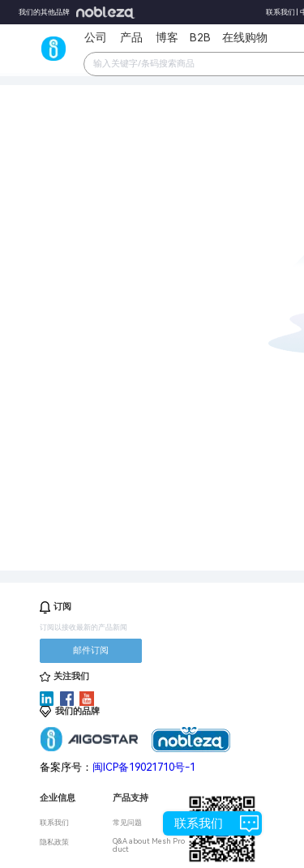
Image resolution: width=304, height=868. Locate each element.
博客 (167, 37)
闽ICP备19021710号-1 (144, 767)
